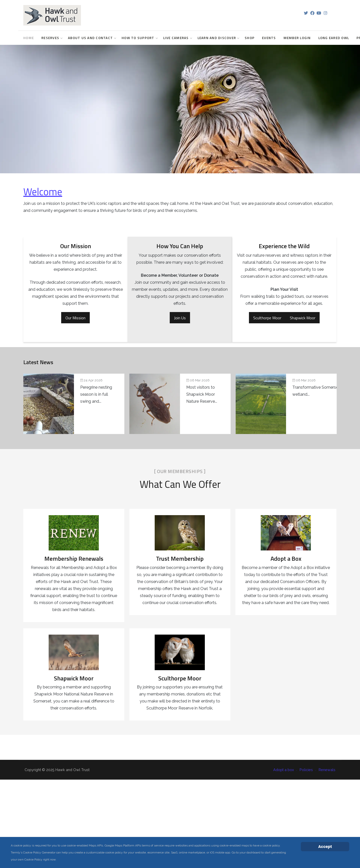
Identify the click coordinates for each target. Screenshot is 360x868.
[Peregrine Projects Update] (74, 404)
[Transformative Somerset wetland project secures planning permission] (201, 404)
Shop (250, 38)
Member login (297, 38)
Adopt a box (284, 770)
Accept (325, 847)
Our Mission (75, 318)
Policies (306, 770)
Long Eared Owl (334, 38)
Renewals (327, 770)
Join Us (180, 318)
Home (29, 38)
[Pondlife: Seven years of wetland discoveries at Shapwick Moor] (137, 404)
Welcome (43, 192)
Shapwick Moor (303, 318)
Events (269, 38)
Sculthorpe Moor (267, 318)
